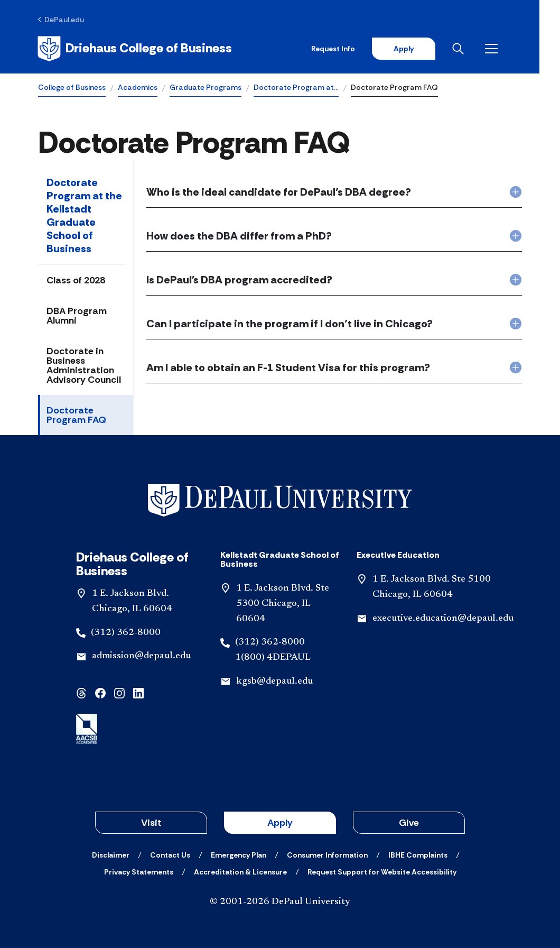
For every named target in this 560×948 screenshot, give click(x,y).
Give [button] (409, 823)
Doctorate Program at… (296, 88)
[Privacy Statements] (139, 872)
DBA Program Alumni (77, 316)
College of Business (72, 88)
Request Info (353, 49)
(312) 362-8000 (126, 633)
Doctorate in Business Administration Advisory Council (84, 366)
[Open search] (480, 49)
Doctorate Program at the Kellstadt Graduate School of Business (84, 216)
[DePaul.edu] (62, 20)
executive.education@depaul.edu (443, 619)
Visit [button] (151, 823)
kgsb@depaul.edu (274, 682)
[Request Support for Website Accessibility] (382, 872)
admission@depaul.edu (141, 657)
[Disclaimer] (111, 855)
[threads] (81, 693)
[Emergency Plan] (239, 855)
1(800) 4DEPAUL (273, 658)
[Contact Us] (170, 855)
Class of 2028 (76, 281)
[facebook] (100, 693)
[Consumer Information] (327, 855)
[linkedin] (138, 693)
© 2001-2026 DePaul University (280, 902)
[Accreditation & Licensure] (240, 872)
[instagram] (119, 693)
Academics (138, 88)
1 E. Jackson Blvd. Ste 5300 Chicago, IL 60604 (283, 604)
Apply (424, 49)
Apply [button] (280, 823)
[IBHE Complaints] (418, 855)
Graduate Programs (206, 88)
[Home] (136, 49)
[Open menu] (514, 49)
